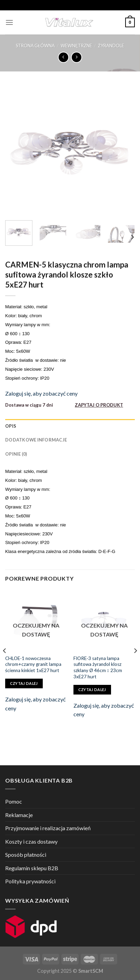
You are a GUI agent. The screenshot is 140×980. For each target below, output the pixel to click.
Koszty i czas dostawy (31, 841)
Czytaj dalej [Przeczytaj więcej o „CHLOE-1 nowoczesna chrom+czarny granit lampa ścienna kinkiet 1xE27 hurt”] (24, 683)
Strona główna (35, 46)
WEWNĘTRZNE (76, 46)
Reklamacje (19, 815)
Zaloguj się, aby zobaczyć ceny (41, 393)
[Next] (132, 237)
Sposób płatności (26, 855)
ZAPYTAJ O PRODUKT (99, 405)
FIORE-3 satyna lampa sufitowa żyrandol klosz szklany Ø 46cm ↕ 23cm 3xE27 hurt (98, 667)
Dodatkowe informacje (36, 440)
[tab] (70, 426)
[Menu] (9, 22)
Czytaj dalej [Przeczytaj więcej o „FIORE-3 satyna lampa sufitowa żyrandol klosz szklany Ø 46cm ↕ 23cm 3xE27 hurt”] (92, 690)
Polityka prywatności (30, 881)
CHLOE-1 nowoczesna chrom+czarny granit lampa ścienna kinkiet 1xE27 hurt (33, 664)
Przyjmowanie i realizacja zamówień (48, 828)
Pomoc (14, 801)
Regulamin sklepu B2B (32, 868)
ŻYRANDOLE (111, 46)
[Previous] (5, 665)
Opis (11, 426)
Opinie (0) (16, 454)
